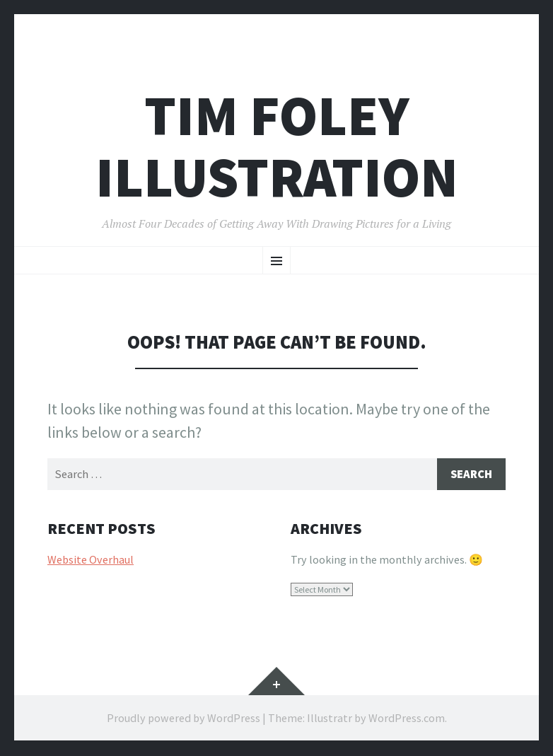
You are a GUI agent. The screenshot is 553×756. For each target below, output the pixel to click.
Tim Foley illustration (277, 146)
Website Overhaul (91, 561)
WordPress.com (407, 719)
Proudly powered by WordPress (184, 719)
